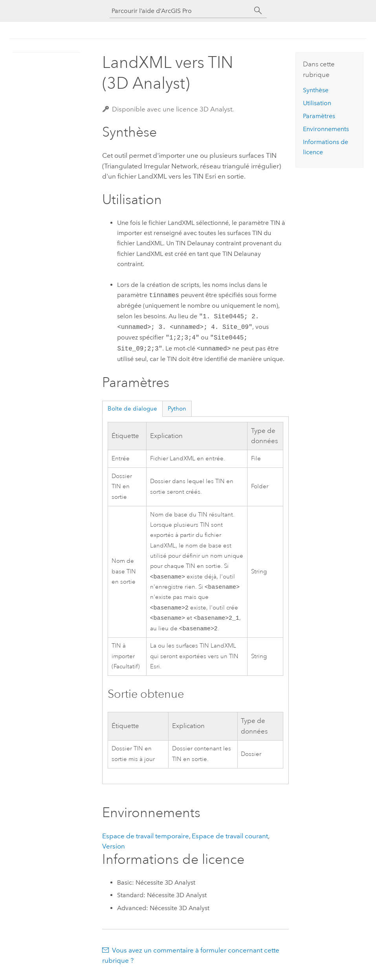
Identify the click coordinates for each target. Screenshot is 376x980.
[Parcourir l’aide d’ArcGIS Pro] (180, 11)
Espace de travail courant (230, 840)
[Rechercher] (258, 11)
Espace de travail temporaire (146, 840)
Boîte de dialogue (132, 409)
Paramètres (319, 116)
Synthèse (316, 90)
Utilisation (317, 103)
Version (114, 850)
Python (177, 409)
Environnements (326, 129)
